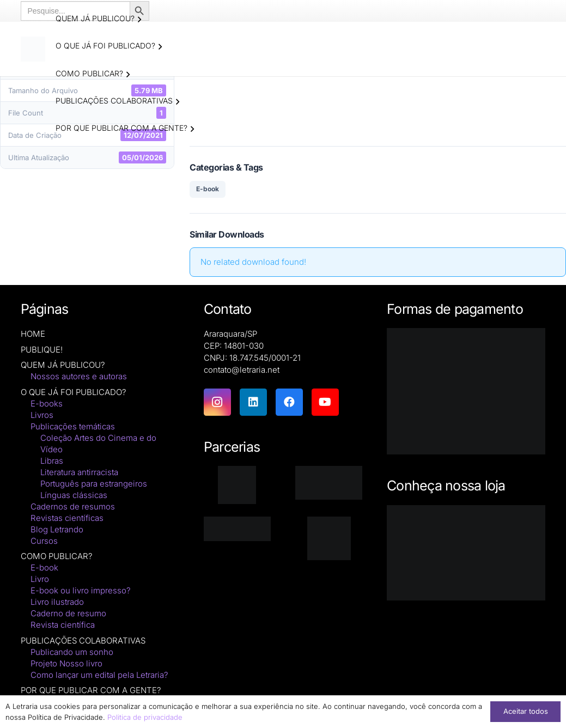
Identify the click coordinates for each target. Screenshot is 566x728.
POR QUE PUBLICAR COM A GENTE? (91, 691)
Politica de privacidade (145, 717)
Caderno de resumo (68, 614)
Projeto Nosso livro (66, 664)
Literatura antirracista (79, 473)
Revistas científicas (67, 518)
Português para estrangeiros (94, 484)
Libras (52, 461)
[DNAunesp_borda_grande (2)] (329, 539)
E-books (47, 404)
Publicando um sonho (72, 653)
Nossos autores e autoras (79, 377)
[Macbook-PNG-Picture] (466, 554)
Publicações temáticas (73, 427)
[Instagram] (217, 403)
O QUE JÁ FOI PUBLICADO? (74, 393)
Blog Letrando (57, 530)
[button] (140, 20)
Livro (40, 580)
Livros (42, 415)
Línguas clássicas (74, 496)
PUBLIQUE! (42, 350)
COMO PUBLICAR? (57, 557)
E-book (208, 189)
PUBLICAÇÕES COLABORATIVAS (83, 641)
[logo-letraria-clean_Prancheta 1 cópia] (34, 49)
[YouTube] (325, 403)
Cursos (44, 541)
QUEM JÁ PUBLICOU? (63, 365)
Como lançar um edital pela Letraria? (99, 675)
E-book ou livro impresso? (81, 591)
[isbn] (329, 483)
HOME (33, 334)
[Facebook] (289, 403)
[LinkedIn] (253, 403)
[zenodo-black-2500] (237, 529)
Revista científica (63, 625)
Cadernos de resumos (73, 507)
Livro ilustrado (57, 602)
